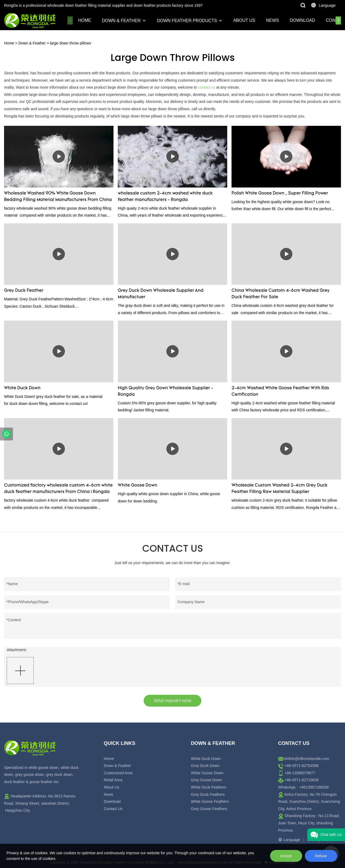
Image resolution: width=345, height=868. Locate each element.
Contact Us (113, 809)
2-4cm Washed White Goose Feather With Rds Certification (280, 391)
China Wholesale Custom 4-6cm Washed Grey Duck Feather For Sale (281, 294)
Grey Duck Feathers (208, 794)
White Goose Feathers (210, 801)
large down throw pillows (70, 43)
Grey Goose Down (206, 780)
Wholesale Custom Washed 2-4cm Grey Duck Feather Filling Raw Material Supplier (280, 489)
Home (85, 20)
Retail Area (113, 780)
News (272, 20)
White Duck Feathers (208, 787)
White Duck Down (22, 388)
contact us (207, 87)
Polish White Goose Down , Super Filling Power (280, 193)
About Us (244, 20)
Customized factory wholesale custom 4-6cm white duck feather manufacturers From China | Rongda (58, 489)
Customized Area (118, 773)
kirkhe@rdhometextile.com (307, 759)
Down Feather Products (187, 21)
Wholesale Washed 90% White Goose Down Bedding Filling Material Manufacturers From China (58, 197)
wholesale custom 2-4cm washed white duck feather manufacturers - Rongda (165, 197)
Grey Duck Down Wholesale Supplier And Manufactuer (161, 294)
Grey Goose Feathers (209, 809)
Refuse (321, 856)
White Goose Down (137, 485)
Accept (286, 856)
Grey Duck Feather (24, 291)
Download (302, 20)
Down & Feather (121, 21)
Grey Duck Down (205, 766)
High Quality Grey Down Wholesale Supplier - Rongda (165, 391)
